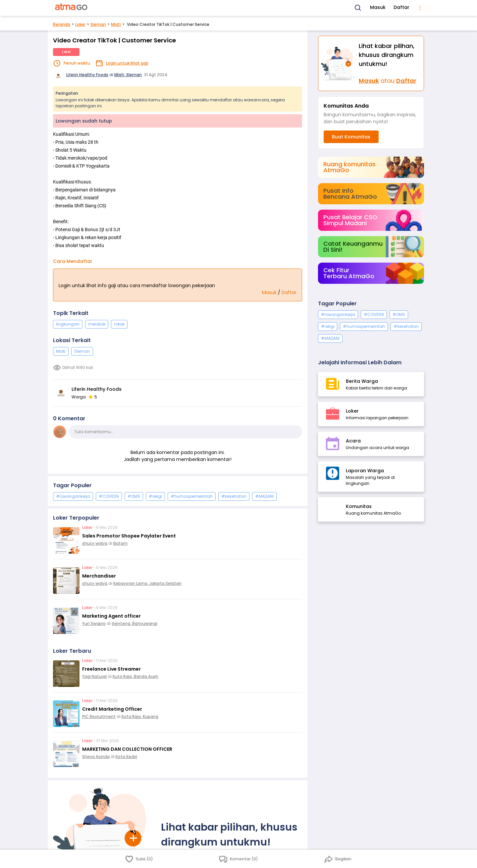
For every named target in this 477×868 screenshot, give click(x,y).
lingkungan (68, 324)
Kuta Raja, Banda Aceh (135, 676)
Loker (80, 24)
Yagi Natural (94, 676)
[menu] (420, 8)
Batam (120, 543)
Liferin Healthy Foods (87, 75)
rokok (119, 324)
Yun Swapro (94, 623)
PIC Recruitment (99, 716)
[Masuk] (339, 63)
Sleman (98, 24)
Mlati (116, 24)
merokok (97, 324)
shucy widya (95, 543)
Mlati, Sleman (128, 75)
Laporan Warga (365, 471)
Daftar (401, 7)
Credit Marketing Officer (112, 709)
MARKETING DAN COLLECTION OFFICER (127, 749)
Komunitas (359, 506)
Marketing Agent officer (111, 616)
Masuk (378, 7)
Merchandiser (99, 576)
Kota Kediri (126, 757)
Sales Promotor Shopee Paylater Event (129, 536)
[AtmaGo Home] (72, 8)
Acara (353, 441)
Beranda (62, 24)
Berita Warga (362, 381)
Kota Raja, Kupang (140, 716)
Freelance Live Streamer (111, 669)
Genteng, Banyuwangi (134, 623)
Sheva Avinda (96, 757)
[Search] (358, 8)
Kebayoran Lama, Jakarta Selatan (147, 583)
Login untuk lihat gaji (127, 63)
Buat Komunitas (351, 137)
